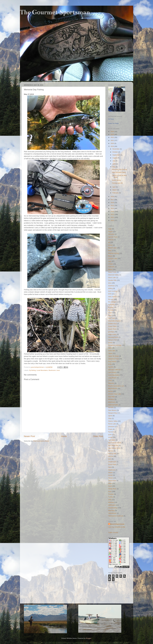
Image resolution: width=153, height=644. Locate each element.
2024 (112, 132)
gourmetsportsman (117, 524)
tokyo (110, 483)
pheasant (111, 427)
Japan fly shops (114, 356)
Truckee (111, 494)
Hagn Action (112, 334)
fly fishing (33, 370)
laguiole (111, 367)
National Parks (113, 405)
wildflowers (112, 505)
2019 (112, 146)
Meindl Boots (113, 389)
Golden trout (112, 324)
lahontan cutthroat (114, 370)
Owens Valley (113, 421)
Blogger (89, 638)
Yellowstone (112, 513)
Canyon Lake (113, 259)
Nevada (111, 408)
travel (110, 486)
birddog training (114, 253)
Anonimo (111, 234)
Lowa (110, 380)
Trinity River (112, 489)
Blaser (110, 256)
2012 (112, 214)
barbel (110, 245)
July (114, 161)
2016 (112, 203)
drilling (110, 288)
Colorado (111, 267)
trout (58, 370)
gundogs (111, 332)
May (114, 167)
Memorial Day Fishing (119, 169)
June (114, 164)
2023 (112, 134)
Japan (110, 353)
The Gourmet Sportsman (55, 12)
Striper (111, 473)
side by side (112, 454)
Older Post (98, 436)
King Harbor (112, 361)
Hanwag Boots (113, 337)
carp (110, 261)
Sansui (111, 451)
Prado (110, 429)
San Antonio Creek (115, 443)
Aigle (110, 229)
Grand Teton (112, 326)
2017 (112, 200)
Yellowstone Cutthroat (116, 516)
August (115, 158)
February (116, 193)
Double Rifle (112, 280)
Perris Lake (112, 424)
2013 (112, 211)
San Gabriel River (114, 448)
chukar (111, 264)
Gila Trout (112, 318)
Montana (111, 399)
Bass (110, 251)
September (116, 155)
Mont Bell (111, 397)
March (115, 190)
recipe (110, 437)
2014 (112, 208)
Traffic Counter (113, 533)
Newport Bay (113, 413)
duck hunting (113, 291)
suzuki (110, 475)
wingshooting (113, 508)
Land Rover (112, 372)
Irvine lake (112, 351)
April (114, 187)
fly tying (111, 310)
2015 (112, 205)
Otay (110, 418)
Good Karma (116, 180)
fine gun (111, 299)
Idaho (110, 348)
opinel (110, 416)
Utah (110, 500)
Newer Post (29, 436)
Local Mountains (42, 370)
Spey (110, 467)
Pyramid (111, 432)
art (109, 242)
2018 (112, 197)
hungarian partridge (115, 345)
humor (110, 343)
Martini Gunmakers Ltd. (116, 386)
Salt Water (112, 440)
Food (110, 313)
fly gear (111, 307)
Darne (110, 269)
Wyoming (111, 510)
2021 (112, 140)
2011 (112, 217)
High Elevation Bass (119, 172)
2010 (112, 220)
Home (64, 436)
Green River (112, 329)
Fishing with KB (117, 183)
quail (110, 435)
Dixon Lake (112, 278)
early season (113, 297)
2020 (112, 143)
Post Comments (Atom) (41, 441)
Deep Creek (112, 272)
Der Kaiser (111, 119)
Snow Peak (112, 464)
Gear (110, 315)
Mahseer (111, 383)
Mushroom (52, 370)
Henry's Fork (113, 340)
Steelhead (112, 470)
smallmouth (112, 462)
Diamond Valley (114, 275)
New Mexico (112, 410)
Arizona (111, 240)
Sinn (110, 459)
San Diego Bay (113, 445)
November (116, 149)
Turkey (111, 497)
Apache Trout (113, 237)
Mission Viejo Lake (115, 394)
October (115, 152)
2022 (112, 137)
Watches (111, 502)
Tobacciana (112, 481)
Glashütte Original (114, 321)
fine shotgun (112, 302)
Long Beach (112, 378)
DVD (110, 294)
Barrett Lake (112, 248)
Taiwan (111, 478)
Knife (110, 364)
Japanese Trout (114, 359)
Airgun (110, 232)
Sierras (111, 456)
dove (110, 283)
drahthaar (112, 286)
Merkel (111, 391)
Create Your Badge (114, 123)
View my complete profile (117, 527)
